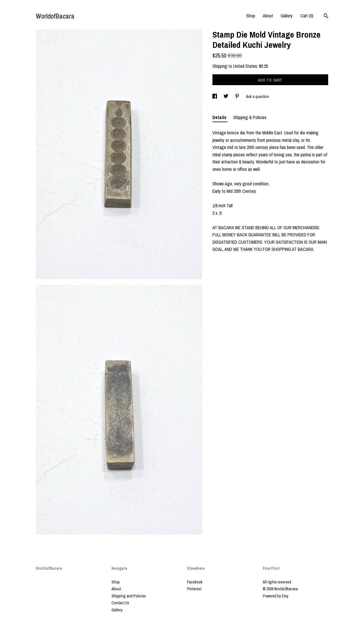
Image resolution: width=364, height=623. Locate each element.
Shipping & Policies (250, 117)
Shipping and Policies (129, 596)
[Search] (326, 17)
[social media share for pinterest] (238, 97)
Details (220, 117)
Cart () (307, 16)
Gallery (287, 16)
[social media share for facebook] (215, 97)
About (268, 16)
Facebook (195, 582)
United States (245, 66)
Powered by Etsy (276, 596)
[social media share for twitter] (226, 97)
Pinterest (194, 589)
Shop (251, 16)
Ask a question (258, 97)
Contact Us (120, 603)
